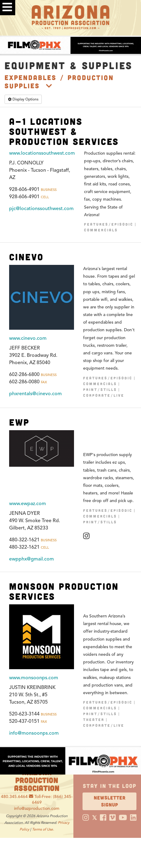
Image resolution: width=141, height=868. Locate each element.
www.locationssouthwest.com (42, 153)
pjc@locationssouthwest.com (41, 209)
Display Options (23, 99)
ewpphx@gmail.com (32, 559)
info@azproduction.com (37, 808)
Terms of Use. (43, 829)
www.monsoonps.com (34, 678)
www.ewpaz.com (28, 504)
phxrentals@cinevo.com (35, 394)
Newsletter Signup (110, 801)
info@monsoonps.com (34, 733)
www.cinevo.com (28, 338)
